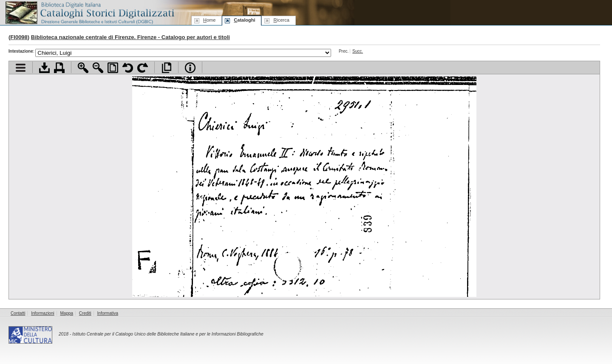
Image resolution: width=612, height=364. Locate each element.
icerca (281, 20)
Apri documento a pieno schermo (166, 68)
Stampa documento (59, 68)
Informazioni (42, 313)
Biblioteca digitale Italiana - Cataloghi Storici (89, 12)
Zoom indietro (98, 68)
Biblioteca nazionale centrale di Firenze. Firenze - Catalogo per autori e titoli (130, 37)
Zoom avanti (83, 68)
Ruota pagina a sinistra (128, 68)
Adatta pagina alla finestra (113, 68)
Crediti (85, 313)
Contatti (18, 313)
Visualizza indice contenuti (21, 68)
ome (209, 20)
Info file (190, 68)
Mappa (67, 313)
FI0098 (19, 37)
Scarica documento (44, 68)
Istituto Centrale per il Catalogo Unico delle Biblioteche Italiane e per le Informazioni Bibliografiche (168, 334)
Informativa (108, 313)
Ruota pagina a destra (143, 68)
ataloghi (244, 20)
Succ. (358, 51)
